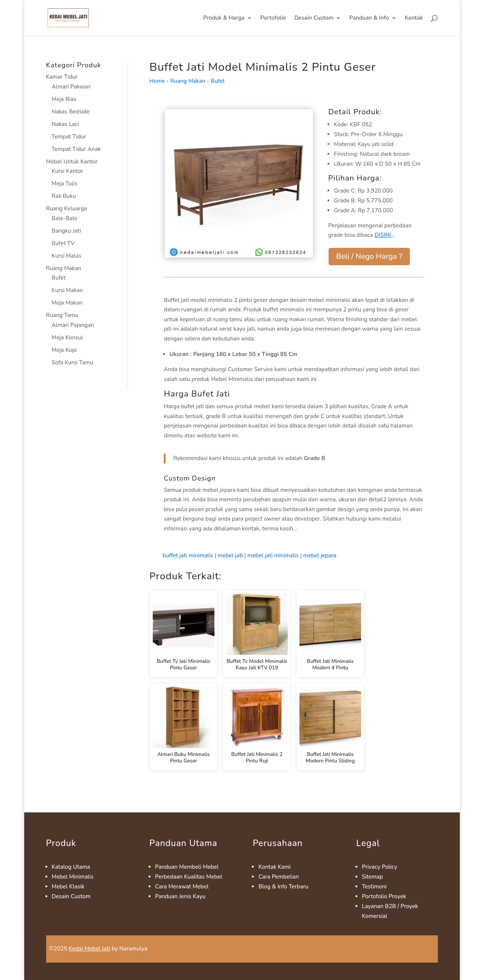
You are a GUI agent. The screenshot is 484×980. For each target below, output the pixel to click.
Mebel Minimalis (73, 877)
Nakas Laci (66, 124)
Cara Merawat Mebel (182, 887)
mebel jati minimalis (273, 555)
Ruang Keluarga (67, 208)
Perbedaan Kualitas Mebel (188, 877)
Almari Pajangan (73, 325)
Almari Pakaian (71, 87)
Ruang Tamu (62, 315)
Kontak (414, 18)
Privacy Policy (379, 867)
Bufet (59, 278)
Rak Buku (64, 196)
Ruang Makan (64, 268)
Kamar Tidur (62, 77)
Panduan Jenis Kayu (180, 896)
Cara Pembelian (278, 877)
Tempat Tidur (69, 137)
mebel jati (230, 555)
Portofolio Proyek (384, 896)
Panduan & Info (369, 18)
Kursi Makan (67, 290)
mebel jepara (320, 555)
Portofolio (273, 18)
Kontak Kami (274, 867)
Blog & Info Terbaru (283, 887)
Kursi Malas (67, 256)
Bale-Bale (65, 218)
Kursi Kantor (67, 171)
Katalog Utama (71, 867)
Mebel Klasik (68, 887)
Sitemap (372, 877)
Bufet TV (63, 243)
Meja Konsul (67, 338)
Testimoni (374, 887)
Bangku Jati (67, 231)
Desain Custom (314, 18)
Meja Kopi (64, 350)
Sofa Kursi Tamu (73, 362)
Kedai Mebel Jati (90, 949)
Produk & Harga (224, 18)
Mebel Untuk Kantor (72, 162)
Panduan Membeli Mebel (187, 867)
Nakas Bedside (71, 112)
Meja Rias (64, 99)
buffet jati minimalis (188, 555)
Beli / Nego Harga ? (369, 256)
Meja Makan (67, 303)
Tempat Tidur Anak (76, 149)
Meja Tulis (65, 184)
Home (157, 81)
